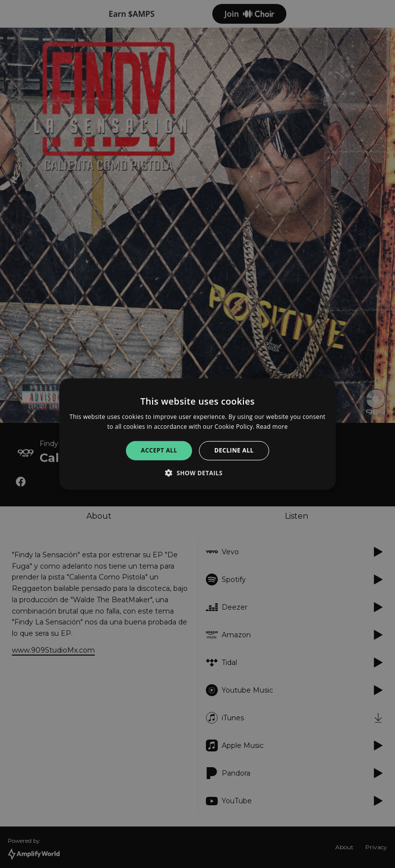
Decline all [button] (234, 450)
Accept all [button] (159, 450)
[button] (197, 473)
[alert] (197, 434)
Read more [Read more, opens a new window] (272, 427)
